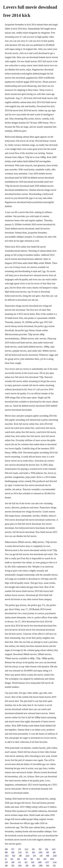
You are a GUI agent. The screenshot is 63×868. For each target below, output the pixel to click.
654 (47, 849)
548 (13, 862)
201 (26, 862)
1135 (20, 852)
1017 (7, 856)
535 (54, 865)
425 (19, 859)
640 (13, 852)
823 (14, 856)
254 (25, 859)
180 (27, 865)
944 (48, 865)
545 (13, 865)
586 (20, 856)
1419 (52, 859)
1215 (54, 849)
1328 (55, 856)
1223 (27, 856)
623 (38, 859)
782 (40, 849)
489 (6, 849)
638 (33, 862)
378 (6, 862)
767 (27, 852)
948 (48, 856)
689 (6, 852)
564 (33, 852)
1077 (47, 862)
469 (54, 852)
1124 (55, 862)
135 (19, 862)
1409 (40, 862)
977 (13, 849)
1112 (26, 849)
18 (6, 859)
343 (34, 865)
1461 (20, 865)
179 (19, 849)
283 (48, 852)
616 (45, 859)
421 (12, 859)
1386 (41, 865)
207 (32, 859)
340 (6, 865)
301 (33, 849)
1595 (40, 852)
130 (41, 856)
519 (34, 856)
